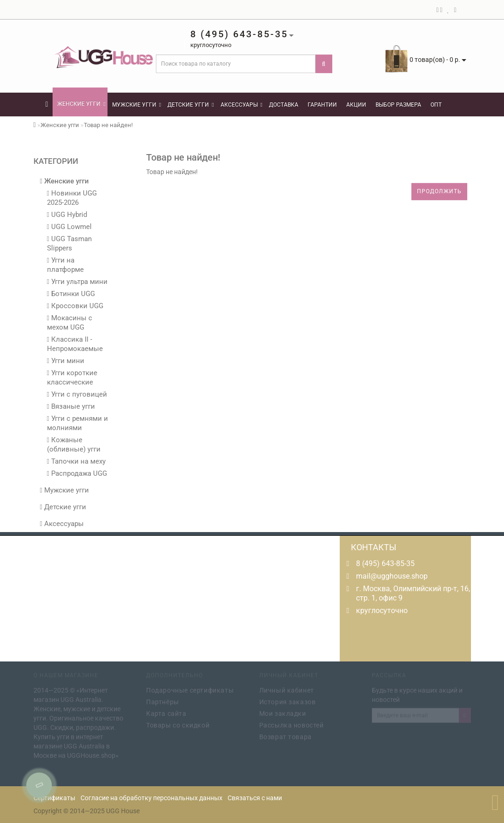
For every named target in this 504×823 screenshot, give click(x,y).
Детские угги (191, 105)
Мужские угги (137, 105)
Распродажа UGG (77, 473)
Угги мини (66, 361)
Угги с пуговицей (77, 394)
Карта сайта (166, 712)
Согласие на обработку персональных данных (151, 798)
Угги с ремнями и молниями (77, 423)
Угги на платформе (65, 265)
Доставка (284, 105)
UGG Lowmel (69, 227)
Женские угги (81, 104)
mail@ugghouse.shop (392, 576)
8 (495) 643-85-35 (385, 563)
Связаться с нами (255, 798)
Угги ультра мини (77, 282)
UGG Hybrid (67, 215)
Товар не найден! (108, 125)
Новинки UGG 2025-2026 (72, 198)
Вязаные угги (71, 406)
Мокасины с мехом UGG (70, 323)
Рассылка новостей (292, 724)
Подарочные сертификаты (190, 689)
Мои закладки (283, 712)
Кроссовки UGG (75, 306)
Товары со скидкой (178, 724)
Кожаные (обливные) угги (74, 445)
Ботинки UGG (71, 294)
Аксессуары (242, 105)
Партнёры (163, 701)
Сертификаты (54, 798)
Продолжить (439, 191)
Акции (356, 105)
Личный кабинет (287, 689)
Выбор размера (398, 105)
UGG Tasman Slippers (69, 243)
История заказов (288, 701)
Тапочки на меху (76, 461)
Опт (436, 105)
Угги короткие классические (72, 378)
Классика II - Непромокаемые (75, 344)
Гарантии (322, 105)
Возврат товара (286, 735)
